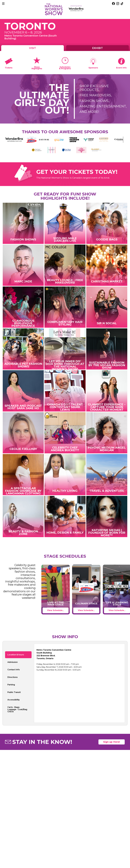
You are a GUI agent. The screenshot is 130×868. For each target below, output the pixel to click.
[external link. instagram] (118, 4)
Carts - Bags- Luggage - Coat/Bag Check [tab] (17, 709)
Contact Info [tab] (14, 670)
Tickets (9, 68)
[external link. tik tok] (122, 4)
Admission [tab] (13, 662)
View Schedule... (56, 610)
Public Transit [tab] (14, 692)
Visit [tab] (32, 48)
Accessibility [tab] (14, 700)
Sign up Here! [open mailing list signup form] (112, 742)
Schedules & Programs (65, 68)
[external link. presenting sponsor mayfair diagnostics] (76, 9)
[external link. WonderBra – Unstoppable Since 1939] (14, 140)
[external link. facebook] (113, 4)
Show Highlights (37, 68)
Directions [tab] (13, 677)
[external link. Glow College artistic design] (66, 150)
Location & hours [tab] (16, 655)
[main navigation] (3, 4)
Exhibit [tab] (97, 48)
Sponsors (93, 68)
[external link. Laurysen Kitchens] (104, 140)
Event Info (121, 68)
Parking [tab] (11, 685)
